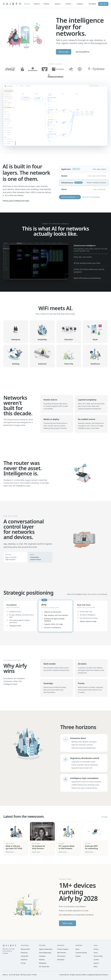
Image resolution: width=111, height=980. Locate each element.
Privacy (96, 949)
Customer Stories (81, 953)
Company (81, 4)
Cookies (96, 960)
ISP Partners (61, 956)
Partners (69, 4)
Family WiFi (24, 956)
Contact (78, 956)
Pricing (23, 963)
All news (105, 817)
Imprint (96, 963)
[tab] (91, 248)
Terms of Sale (98, 956)
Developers (43, 963)
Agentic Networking (46, 949)
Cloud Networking (45, 953)
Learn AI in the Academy (91, 197)
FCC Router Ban (44, 967)
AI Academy (92, 4)
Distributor (61, 960)
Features (58, 4)
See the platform (83, 52)
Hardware (42, 956)
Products (47, 4)
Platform (42, 960)
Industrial (24, 960)
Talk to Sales (103, 4)
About (77, 949)
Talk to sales (64, 52)
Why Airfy (27, 4)
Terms (96, 953)
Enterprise (24, 953)
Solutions (37, 4)
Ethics (96, 967)
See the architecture (70, 197)
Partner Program (63, 949)
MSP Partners (62, 953)
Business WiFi (25, 949)
